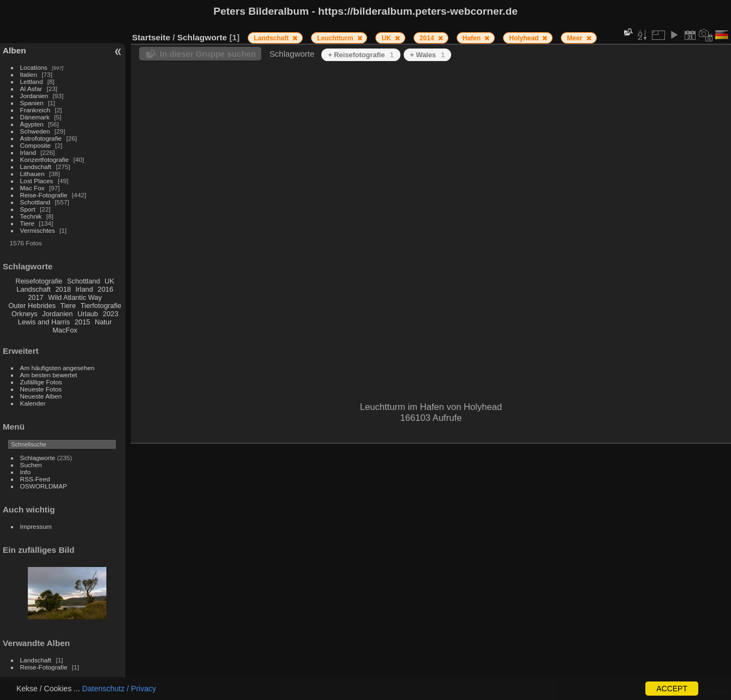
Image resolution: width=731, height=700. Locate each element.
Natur (103, 322)
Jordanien (34, 96)
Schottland (35, 202)
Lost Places (37, 181)
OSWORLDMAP (44, 486)
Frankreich (35, 110)
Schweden (35, 131)
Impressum (36, 526)
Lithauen (32, 174)
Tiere (27, 223)
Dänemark (35, 117)
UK (110, 281)
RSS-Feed (35, 479)
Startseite (151, 37)
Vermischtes (38, 230)
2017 (35, 297)
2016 (105, 289)
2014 (428, 38)
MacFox (65, 330)
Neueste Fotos (41, 389)
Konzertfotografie (45, 159)
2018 (63, 289)
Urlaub (88, 314)
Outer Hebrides (32, 306)
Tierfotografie (101, 306)
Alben (14, 50)
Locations (34, 67)
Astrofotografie (41, 138)
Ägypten (32, 124)
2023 (110, 314)
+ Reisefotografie (361, 55)
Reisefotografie (39, 281)
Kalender (33, 403)
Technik (31, 216)
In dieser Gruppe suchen (208, 54)
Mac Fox (32, 188)
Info (26, 472)
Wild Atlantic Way (75, 297)
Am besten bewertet (49, 375)
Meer (575, 38)
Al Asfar (31, 89)
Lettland (32, 82)
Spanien (32, 103)
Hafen (473, 38)
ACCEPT (672, 689)
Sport (28, 209)
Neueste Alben (41, 396)
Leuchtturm (336, 38)
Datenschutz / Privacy (119, 689)
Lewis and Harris (44, 322)
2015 (82, 322)
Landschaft (36, 167)
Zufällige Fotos (41, 382)
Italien (29, 74)
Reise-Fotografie (44, 195)
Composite (35, 145)
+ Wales (428, 55)
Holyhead (525, 38)
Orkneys (25, 314)
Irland (28, 152)
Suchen (31, 465)
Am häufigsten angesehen (58, 368)
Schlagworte (38, 458)
